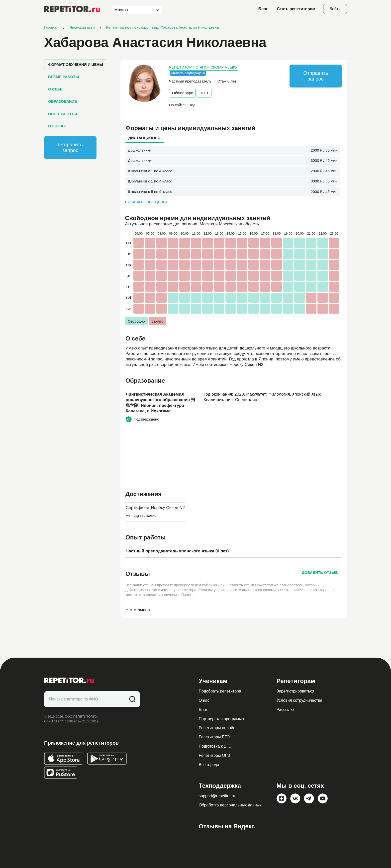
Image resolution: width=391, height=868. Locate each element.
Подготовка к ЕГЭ (215, 746)
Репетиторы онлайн (217, 728)
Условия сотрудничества (299, 700)
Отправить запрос (70, 147)
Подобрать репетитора (220, 691)
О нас (204, 700)
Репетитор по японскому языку (203, 67)
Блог (263, 9)
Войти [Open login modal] (335, 9)
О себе (55, 89)
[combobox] (133, 10)
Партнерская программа (221, 719)
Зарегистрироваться (295, 691)
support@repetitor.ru (217, 796)
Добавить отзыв (320, 572)
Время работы (64, 77)
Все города (209, 765)
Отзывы (57, 126)
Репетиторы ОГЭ (214, 755)
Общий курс (182, 93)
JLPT (204, 93)
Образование (62, 101)
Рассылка (286, 710)
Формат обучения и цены (76, 64)
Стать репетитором (296, 9)
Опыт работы (63, 114)
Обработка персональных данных (230, 805)
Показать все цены (146, 202)
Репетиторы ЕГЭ (214, 737)
